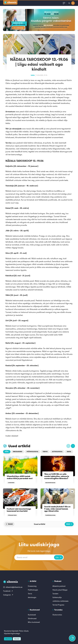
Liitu (59, 557)
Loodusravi (11, 483)
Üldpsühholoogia (50, 515)
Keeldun (17, 639)
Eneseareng (18, 452)
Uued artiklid (19, 446)
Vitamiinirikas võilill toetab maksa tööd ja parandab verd (20, 477)
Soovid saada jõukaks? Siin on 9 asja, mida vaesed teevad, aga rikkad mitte (57, 509)
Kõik (7, 452)
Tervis (45, 452)
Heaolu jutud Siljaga (60, 590)
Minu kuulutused (34, 622)
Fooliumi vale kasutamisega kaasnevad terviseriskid (19, 510)
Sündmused (32, 618)
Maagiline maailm (50, 483)
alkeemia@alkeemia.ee (13, 587)
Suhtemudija (57, 597)
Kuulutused (32, 615)
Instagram (8, 595)
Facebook (8, 591)
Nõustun (8, 639)
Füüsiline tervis (12, 515)
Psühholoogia (32, 452)
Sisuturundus (57, 615)
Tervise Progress (58, 605)
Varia (33, 75)
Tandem (55, 594)
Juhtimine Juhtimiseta (60, 601)
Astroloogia (57, 452)
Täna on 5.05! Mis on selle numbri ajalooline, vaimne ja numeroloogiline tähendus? (57, 476)
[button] (68, 446)
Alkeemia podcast (59, 586)
